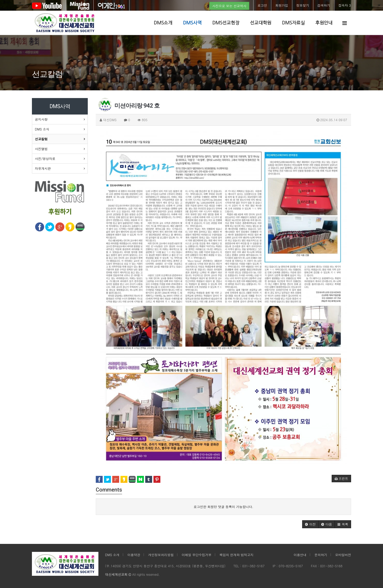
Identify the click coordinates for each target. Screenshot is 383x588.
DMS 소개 (112, 555)
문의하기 (321, 555)
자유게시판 (43, 168)
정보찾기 (303, 5)
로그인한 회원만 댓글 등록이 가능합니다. (224, 507)
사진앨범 (41, 149)
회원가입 (282, 5)
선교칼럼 (41, 139)
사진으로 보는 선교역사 (229, 6)
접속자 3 (345, 5)
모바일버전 (343, 555)
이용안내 (300, 555)
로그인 (262, 5)
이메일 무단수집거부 (197, 555)
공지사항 (41, 119)
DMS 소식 (42, 129)
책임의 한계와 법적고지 (236, 555)
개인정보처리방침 (161, 555)
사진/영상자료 (45, 158)
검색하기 (324, 5)
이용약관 (134, 555)
